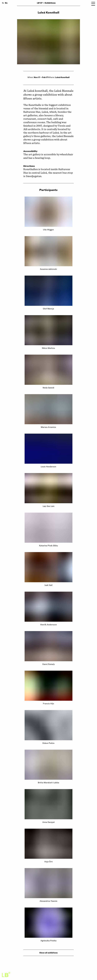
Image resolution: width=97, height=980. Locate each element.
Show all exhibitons (48, 953)
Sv (3, 3)
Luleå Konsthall (62, 77)
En (6, 3)
